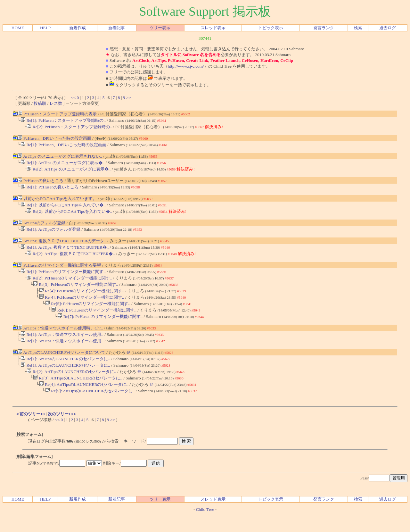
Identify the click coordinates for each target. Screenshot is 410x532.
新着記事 (117, 28)
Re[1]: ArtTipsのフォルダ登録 (50, 235)
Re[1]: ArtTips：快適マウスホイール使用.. (62, 347)
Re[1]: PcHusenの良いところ (49, 191)
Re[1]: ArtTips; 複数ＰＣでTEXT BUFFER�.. (65, 254)
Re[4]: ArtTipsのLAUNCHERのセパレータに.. (84, 401)
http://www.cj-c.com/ (186, 66)
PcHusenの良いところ (41, 184)
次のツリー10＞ (62, 431)
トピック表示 (271, 28)
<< (73, 98)
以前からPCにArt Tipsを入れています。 (57, 202)
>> (129, 98)
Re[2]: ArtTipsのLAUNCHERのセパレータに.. (71, 387)
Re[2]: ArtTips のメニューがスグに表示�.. (69, 172)
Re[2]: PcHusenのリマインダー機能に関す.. (69, 286)
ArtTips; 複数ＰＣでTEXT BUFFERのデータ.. (62, 247)
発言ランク (324, 28)
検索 (358, 28)
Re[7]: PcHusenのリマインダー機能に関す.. (100, 329)
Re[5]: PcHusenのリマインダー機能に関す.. (88, 315)
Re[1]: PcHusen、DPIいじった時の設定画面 (63, 147)
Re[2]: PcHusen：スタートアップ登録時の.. (69, 128)
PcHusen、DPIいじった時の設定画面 (54, 140)
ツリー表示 (160, 28)
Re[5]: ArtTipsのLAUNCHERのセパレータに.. (90, 408)
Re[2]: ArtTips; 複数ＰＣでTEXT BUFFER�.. (71, 261)
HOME (18, 28)
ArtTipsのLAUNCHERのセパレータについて (61, 366)
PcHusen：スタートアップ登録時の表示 (57, 114)
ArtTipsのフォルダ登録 (42, 228)
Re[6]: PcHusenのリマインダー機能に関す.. (94, 322)
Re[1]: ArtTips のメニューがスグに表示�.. (62, 165)
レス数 (56, 103)
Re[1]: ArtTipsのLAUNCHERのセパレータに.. (65, 373)
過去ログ (388, 28)
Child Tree (205, 527)
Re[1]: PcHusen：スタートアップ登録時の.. (63, 121)
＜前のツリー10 (30, 431)
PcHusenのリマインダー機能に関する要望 (59, 272)
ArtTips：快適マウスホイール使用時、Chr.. (60, 340)
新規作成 (78, 28)
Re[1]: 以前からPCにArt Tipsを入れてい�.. (63, 209)
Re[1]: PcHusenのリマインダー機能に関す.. (63, 279)
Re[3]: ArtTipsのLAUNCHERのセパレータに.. (78, 394)
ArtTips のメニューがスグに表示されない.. (60, 158)
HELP (45, 28)
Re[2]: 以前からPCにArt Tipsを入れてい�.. (69, 216)
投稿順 (40, 103)
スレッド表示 (213, 28)
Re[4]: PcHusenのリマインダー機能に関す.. (82, 300)
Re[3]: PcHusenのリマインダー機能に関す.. (76, 293)
